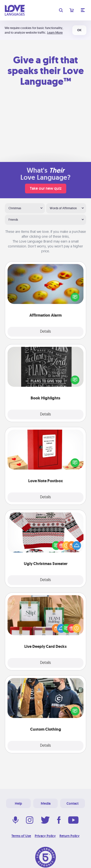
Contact (73, 803)
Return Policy (70, 836)
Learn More (55, 33)
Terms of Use (21, 836)
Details (45, 332)
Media (46, 803)
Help (18, 803)
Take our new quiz (46, 188)
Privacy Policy (45, 836)
